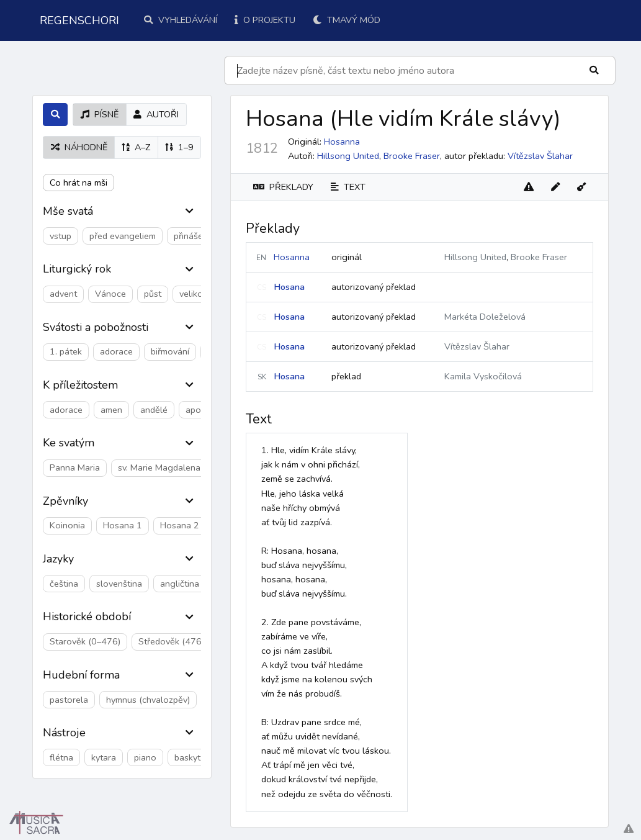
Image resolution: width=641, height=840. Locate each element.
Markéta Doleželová (485, 317)
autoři (156, 114)
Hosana (289, 287)
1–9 (179, 147)
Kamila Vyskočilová (483, 376)
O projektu (265, 20)
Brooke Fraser (412, 156)
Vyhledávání (181, 20)
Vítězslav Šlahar (540, 156)
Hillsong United (348, 156)
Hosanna (292, 257)
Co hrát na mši (78, 183)
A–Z (136, 147)
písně (100, 114)
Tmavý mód (347, 20)
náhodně (79, 147)
